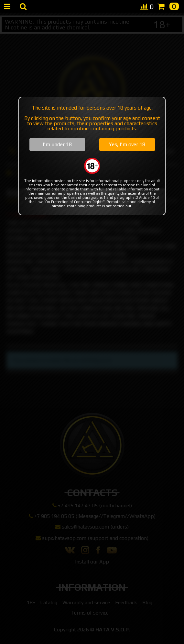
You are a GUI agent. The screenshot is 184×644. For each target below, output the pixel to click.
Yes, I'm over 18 (127, 144)
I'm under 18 (57, 144)
